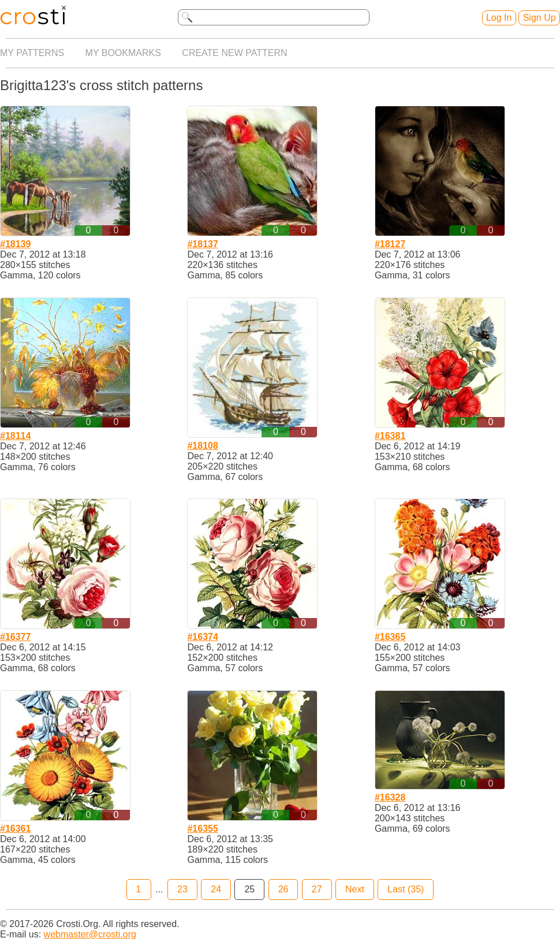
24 (216, 889)
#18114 (15, 436)
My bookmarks (123, 53)
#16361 (15, 829)
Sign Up (540, 18)
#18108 (202, 446)
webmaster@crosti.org (90, 934)
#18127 (390, 244)
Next (355, 889)
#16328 (390, 797)
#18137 (202, 244)
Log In (499, 18)
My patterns (32, 53)
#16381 (390, 436)
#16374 (202, 637)
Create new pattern (234, 53)
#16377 (15, 637)
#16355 (202, 829)
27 (317, 889)
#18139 (15, 244)
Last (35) (406, 889)
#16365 (390, 637)
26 (283, 889)
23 (182, 889)
